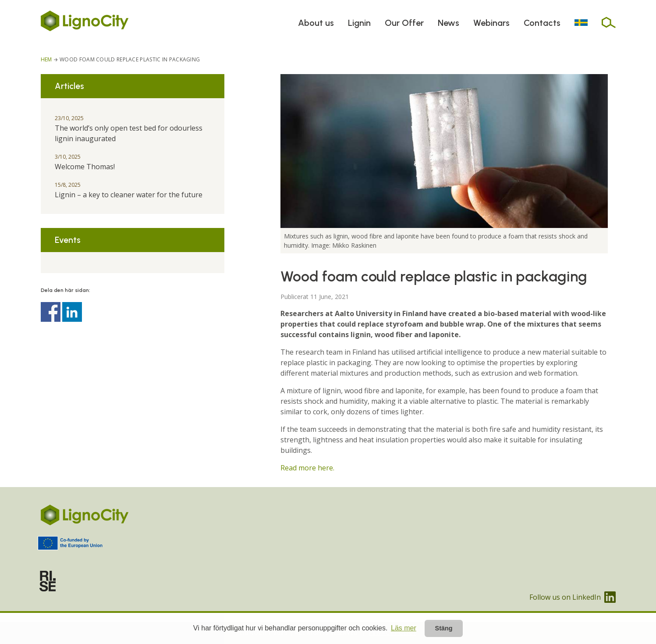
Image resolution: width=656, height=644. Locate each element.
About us (316, 23)
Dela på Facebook (51, 312)
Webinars (491, 23)
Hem (46, 59)
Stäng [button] (444, 628)
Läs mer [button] (404, 628)
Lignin (359, 23)
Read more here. (307, 468)
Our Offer (404, 23)
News (449, 23)
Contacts (542, 23)
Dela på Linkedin (72, 312)
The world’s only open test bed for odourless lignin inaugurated (129, 129)
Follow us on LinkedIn (573, 597)
